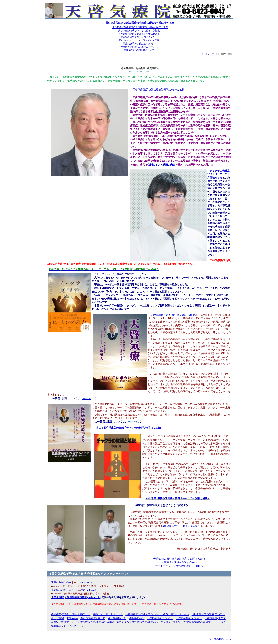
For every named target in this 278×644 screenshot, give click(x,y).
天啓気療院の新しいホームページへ (139, 47)
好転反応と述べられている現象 (180, 526)
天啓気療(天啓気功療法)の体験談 (95, 622)
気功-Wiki (72, 618)
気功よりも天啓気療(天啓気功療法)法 (137, 622)
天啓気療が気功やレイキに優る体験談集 (139, 31)
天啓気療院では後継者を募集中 (139, 44)
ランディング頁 (151, 40)
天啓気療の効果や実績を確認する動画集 (139, 34)
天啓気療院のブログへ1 (160, 618)
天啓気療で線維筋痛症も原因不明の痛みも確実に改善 (140, 27)
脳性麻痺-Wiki (137, 618)
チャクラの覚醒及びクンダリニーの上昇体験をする (219, 174)
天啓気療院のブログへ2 (189, 618)
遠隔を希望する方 (130, 37)
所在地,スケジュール (130, 40)
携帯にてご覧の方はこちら (108, 614)
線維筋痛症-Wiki (117, 618)
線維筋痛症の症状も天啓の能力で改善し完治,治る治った (157, 614)
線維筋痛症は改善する (93, 618)
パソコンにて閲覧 (171, 622)
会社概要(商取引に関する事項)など (71, 614)
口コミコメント (149, 37)
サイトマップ (208, 54)
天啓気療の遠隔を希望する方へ (179, 562)
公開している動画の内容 (161, 165)
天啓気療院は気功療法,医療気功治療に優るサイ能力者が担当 (140, 23)
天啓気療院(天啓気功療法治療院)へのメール (76, 597)
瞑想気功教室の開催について (139, 50)
